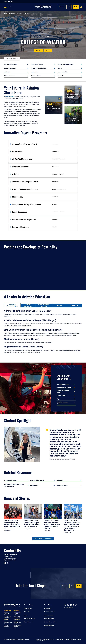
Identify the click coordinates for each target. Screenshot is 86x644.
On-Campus (11, 2)
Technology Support (42, 641)
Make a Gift (60, 480)
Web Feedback (78, 639)
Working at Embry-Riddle (50, 622)
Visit (69, 7)
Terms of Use (71, 639)
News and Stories (36, 76)
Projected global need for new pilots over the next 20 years (53, 106)
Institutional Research (49, 619)
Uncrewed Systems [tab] (44, 227)
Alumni (26, 612)
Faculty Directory (28, 608)
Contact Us (61, 76)
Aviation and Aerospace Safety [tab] (44, 182)
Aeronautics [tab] (44, 152)
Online (5, 2)
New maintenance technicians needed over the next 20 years (73, 116)
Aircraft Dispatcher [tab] (44, 167)
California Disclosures (49, 625)
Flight (58, 399)
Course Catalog (28, 622)
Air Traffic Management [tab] (44, 159)
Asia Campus (17, 620)
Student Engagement (10, 68)
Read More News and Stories (43, 538)
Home (6, 14)
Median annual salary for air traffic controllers (73, 94)
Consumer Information (49, 612)
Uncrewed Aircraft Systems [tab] (44, 220)
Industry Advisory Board (37, 480)
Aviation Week (34, 485)
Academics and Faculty (16, 14)
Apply (48, 50)
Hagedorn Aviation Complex (65, 64)
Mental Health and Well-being (39, 68)
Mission (60, 68)
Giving (26, 615)
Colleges (26, 14)
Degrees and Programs (10, 64)
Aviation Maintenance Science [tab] (44, 189)
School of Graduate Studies (62, 403)
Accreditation (47, 608)
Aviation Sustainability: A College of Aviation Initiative (14, 485)
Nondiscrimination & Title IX (49, 639)
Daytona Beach (9, 97)
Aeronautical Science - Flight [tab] (44, 144)
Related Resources (9, 76)
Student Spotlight (63, 72)
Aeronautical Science (63, 384)
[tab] (12, 305)
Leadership (7, 72)
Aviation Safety (61, 396)
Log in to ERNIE (69, 607)
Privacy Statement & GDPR (61, 639)
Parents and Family (28, 605)
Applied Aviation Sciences (64, 387)
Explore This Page (11, 59)
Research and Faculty (37, 64)
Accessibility (39, 639)
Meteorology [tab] (44, 197)
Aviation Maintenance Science (63, 392)
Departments (34, 72)
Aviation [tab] (44, 174)
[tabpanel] (43, 333)
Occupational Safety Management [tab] (44, 204)
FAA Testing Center (62, 485)
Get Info (62, 7)
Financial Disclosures (49, 615)
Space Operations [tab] (44, 212)
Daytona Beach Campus (11, 480)
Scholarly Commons (29, 619)
